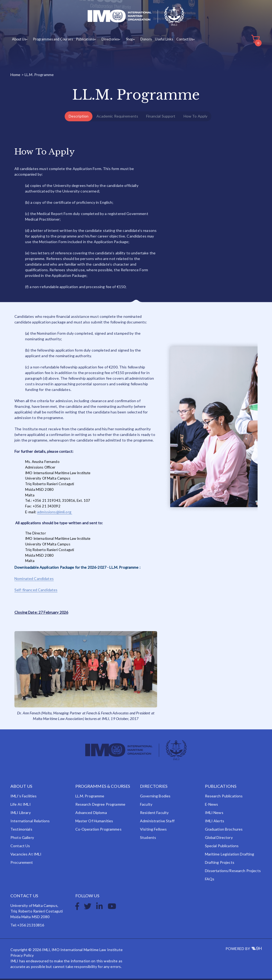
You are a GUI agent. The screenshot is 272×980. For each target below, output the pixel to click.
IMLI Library (21, 814)
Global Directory (219, 839)
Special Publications (222, 847)
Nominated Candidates (34, 580)
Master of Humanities (94, 822)
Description (79, 118)
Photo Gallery (22, 839)
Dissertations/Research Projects (233, 872)
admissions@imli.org (55, 513)
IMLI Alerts (215, 822)
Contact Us (179, 41)
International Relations (30, 822)
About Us (19, 41)
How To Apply (196, 118)
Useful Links (158, 41)
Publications (83, 41)
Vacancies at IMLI (26, 855)
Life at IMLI (21, 806)
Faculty (146, 806)
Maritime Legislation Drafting (230, 855)
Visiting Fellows (153, 830)
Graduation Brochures (224, 830)
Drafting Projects (220, 864)
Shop (125, 41)
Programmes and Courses (51, 41)
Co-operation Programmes (98, 830)
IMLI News (214, 814)
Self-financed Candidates (36, 591)
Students (148, 839)
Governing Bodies (155, 797)
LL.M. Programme (90, 797)
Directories (107, 41)
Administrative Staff (157, 822)
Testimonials (21, 830)
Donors (141, 41)
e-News (212, 806)
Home (15, 76)
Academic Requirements (117, 118)
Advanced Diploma (91, 814)
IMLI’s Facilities (24, 797)
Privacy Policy (22, 957)
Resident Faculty (154, 814)
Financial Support (161, 118)
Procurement (22, 864)
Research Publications (224, 797)
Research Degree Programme (100, 806)
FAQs (210, 880)
